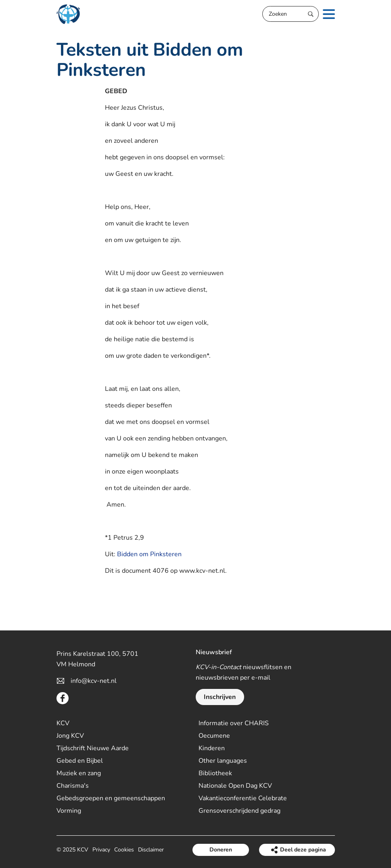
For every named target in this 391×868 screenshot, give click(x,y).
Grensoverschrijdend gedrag (239, 811)
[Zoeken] (291, 14)
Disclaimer (151, 850)
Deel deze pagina (303, 850)
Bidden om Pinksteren (149, 554)
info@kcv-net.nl (94, 681)
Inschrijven (220, 697)
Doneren (221, 850)
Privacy (101, 850)
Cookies (124, 850)
